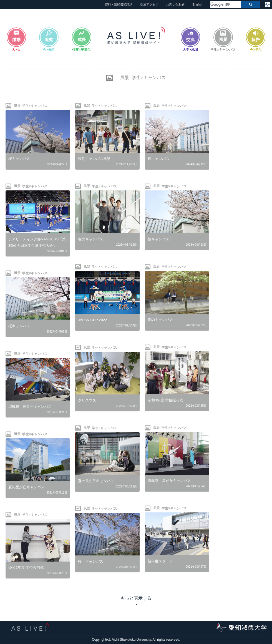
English (198, 4)
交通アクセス (149, 4)
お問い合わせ (175, 4)
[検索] (225, 5)
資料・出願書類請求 (119, 4)
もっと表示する (136, 598)
